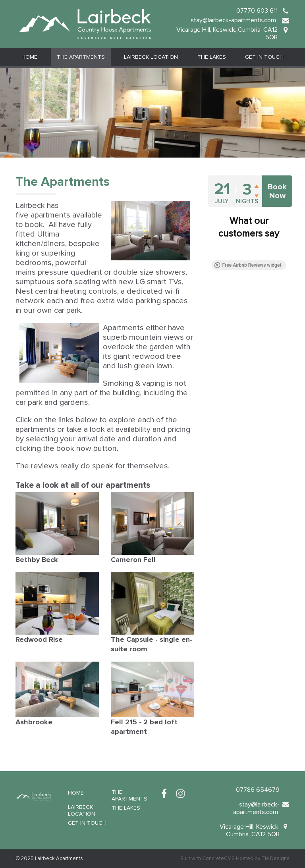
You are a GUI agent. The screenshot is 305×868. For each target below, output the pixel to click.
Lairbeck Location (151, 57)
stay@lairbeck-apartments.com (234, 20)
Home (29, 57)
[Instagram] (180, 794)
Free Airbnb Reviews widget (248, 265)
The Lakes (212, 57)
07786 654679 (258, 790)
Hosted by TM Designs (263, 858)
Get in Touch (264, 57)
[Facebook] (164, 794)
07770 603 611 (257, 11)
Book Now (277, 191)
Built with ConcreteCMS (208, 858)
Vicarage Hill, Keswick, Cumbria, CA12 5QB (227, 34)
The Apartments (81, 57)
